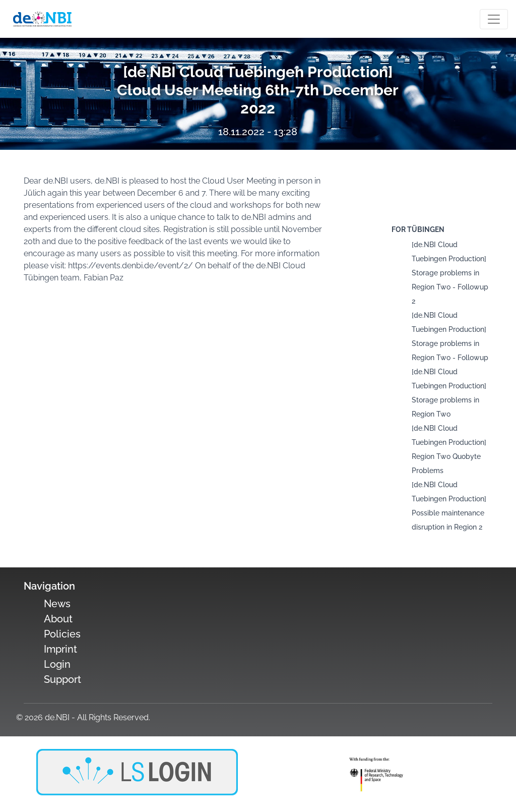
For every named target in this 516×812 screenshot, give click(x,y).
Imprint (60, 649)
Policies (62, 634)
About (58, 619)
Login (57, 664)
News (57, 604)
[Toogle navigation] (494, 19)
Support (62, 679)
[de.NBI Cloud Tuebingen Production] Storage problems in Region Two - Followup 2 (450, 273)
